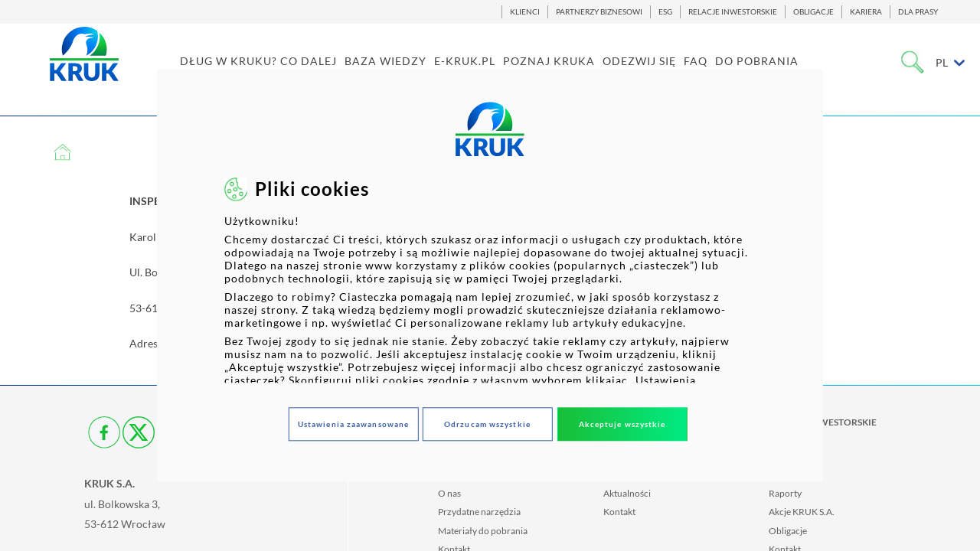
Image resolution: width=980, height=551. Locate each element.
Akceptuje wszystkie (622, 424)
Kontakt (619, 512)
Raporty (785, 493)
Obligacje (788, 531)
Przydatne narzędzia (479, 512)
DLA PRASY (918, 12)
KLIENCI (525, 12)
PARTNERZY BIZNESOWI (599, 12)
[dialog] (490, 275)
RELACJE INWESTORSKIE (733, 12)
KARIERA (866, 12)
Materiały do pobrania (483, 531)
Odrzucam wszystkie (487, 424)
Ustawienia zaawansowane (353, 424)
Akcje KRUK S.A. (802, 512)
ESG (665, 12)
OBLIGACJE (813, 12)
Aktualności (627, 493)
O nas (449, 493)
